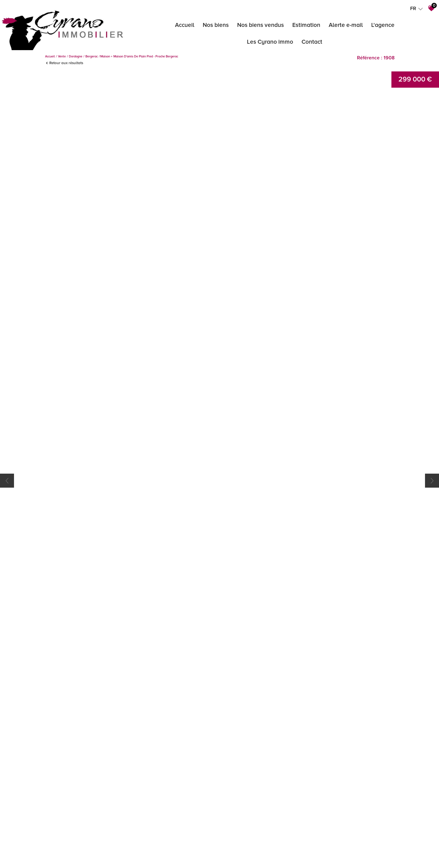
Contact (312, 42)
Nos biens (216, 25)
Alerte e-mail (346, 25)
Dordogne (76, 56)
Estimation (306, 25)
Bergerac (92, 56)
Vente (62, 56)
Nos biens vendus (261, 25)
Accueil (185, 25)
